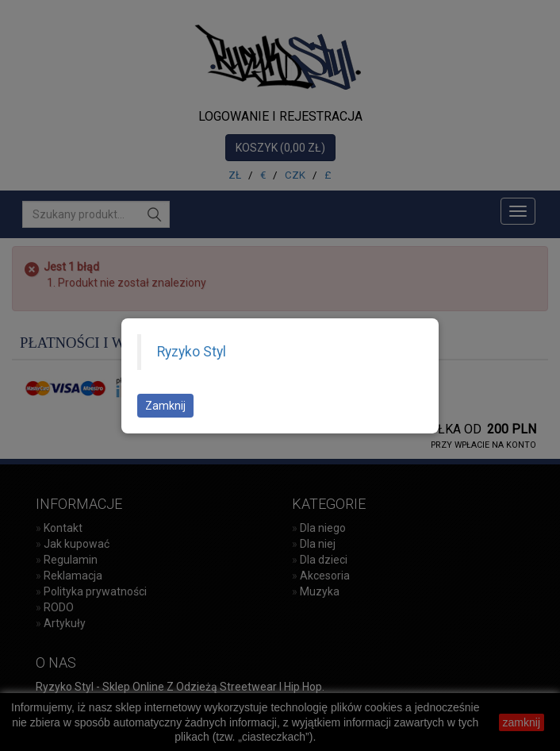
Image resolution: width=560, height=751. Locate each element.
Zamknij (165, 406)
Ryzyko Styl (192, 352)
